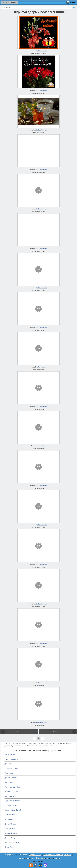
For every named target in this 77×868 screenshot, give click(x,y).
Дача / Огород (10, 838)
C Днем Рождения (11, 768)
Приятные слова (41, 722)
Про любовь (41, 446)
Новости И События (12, 833)
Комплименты (10, 829)
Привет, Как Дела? (11, 792)
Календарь (9, 773)
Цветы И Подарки (11, 824)
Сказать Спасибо (11, 805)
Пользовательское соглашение (48, 858)
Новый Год (9, 847)
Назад (20, 731)
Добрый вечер (41, 51)
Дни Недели (9, 764)
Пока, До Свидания (12, 842)
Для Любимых (10, 796)
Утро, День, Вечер (11, 759)
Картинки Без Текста (12, 801)
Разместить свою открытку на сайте (57, 855)
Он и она (41, 367)
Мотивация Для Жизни (13, 787)
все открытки (9, 2)
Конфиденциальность (26, 858)
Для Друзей (9, 782)
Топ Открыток (10, 755)
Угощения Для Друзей (13, 810)
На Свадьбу (9, 819)
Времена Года (10, 815)
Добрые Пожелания (12, 778)
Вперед (56, 731)
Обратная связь (35, 855)
